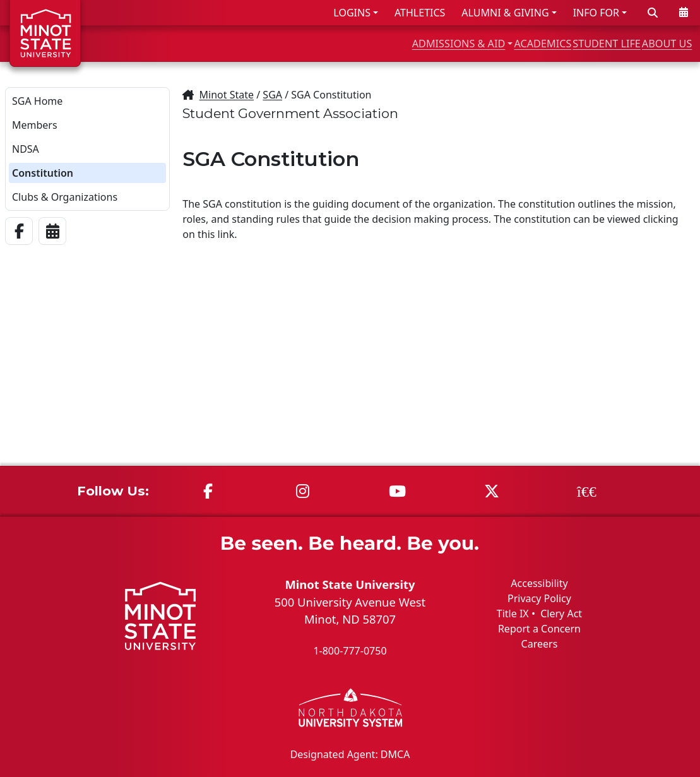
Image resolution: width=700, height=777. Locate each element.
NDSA (26, 149)
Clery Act (561, 614)
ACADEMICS (477, 43)
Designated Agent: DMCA (350, 754)
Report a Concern (539, 629)
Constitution (43, 173)
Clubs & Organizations (65, 197)
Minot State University (350, 584)
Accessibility (539, 583)
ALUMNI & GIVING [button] (505, 13)
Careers (540, 644)
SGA (272, 95)
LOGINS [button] (352, 13)
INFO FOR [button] (596, 13)
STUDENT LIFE (569, 43)
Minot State (227, 95)
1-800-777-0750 (350, 651)
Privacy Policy (539, 598)
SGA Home (37, 101)
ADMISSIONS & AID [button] (361, 43)
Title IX (513, 614)
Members (35, 125)
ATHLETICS (420, 13)
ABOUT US (656, 43)
